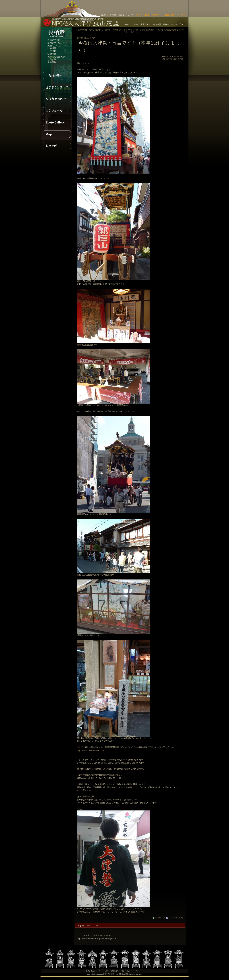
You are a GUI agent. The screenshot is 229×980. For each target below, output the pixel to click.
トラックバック (173, 918)
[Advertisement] (152, 5)
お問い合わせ (91, 971)
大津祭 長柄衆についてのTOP (118, 30)
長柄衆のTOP (54, 40)
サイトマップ (103, 971)
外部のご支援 (177, 24)
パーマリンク (159, 918)
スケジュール (57, 111)
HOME (103, 15)
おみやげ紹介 (57, 146)
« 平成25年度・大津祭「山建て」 (90, 30)
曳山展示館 (145, 24)
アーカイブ (137, 30)
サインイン (139, 971)
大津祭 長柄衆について (121, 15)
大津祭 (135, 24)
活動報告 (52, 62)
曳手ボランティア (57, 87)
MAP (57, 134)
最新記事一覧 (54, 43)
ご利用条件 (115, 971)
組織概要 (52, 48)
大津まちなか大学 (56, 57)
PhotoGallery (57, 122)
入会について (54, 46)
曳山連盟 (157, 24)
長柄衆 (166, 24)
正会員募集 (57, 75)
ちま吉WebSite (57, 99)
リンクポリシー (127, 971)
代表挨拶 (52, 51)
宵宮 (86, 38)
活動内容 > (53, 54)
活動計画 (52, 59)
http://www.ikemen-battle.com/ (91, 750)
